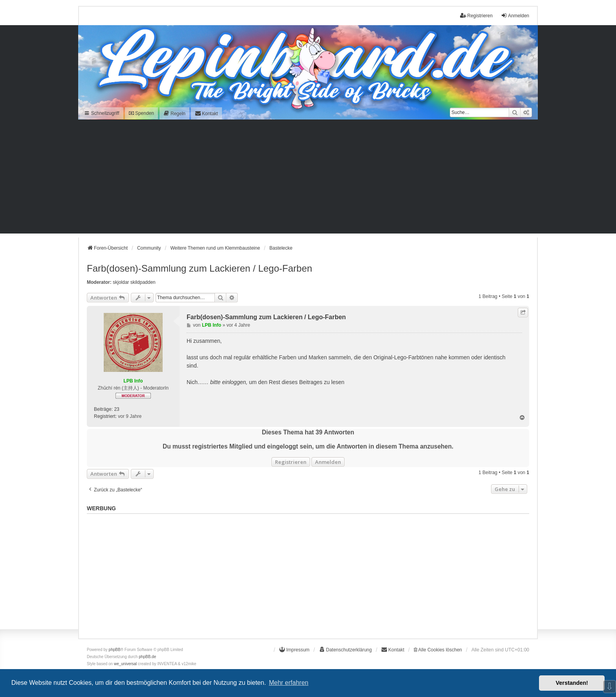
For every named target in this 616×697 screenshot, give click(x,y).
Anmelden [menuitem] (515, 16)
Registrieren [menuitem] (476, 16)
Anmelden (328, 462)
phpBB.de (147, 657)
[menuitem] (174, 113)
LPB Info (133, 381)
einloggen (234, 382)
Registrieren (291, 462)
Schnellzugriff (102, 113)
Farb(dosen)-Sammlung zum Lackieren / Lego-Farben (200, 268)
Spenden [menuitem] (141, 113)
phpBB (115, 650)
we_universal (125, 664)
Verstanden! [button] (572, 683)
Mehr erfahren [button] (289, 683)
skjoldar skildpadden (134, 282)
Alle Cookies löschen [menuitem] (438, 650)
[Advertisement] (308, 178)
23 (116, 409)
